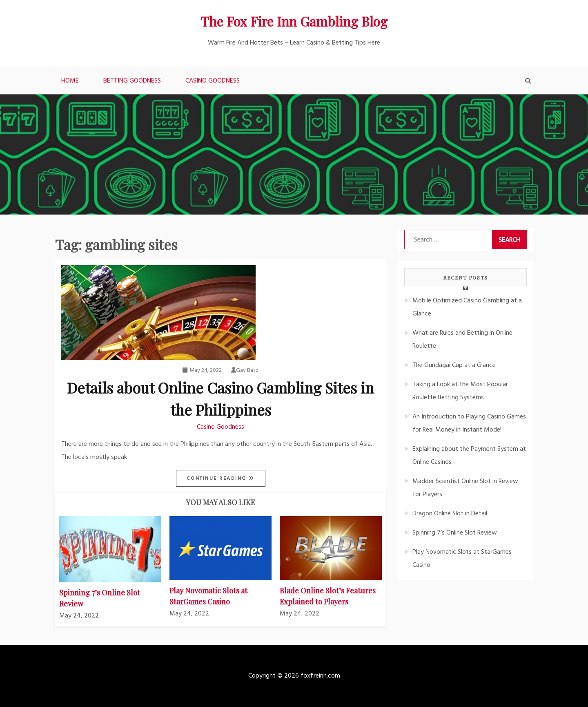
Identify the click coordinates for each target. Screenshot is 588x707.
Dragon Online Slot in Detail (450, 514)
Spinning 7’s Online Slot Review (455, 533)
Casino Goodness (213, 81)
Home (70, 81)
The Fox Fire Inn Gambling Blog (294, 21)
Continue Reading (218, 479)
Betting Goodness (132, 81)
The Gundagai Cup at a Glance (454, 365)
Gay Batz (245, 370)
